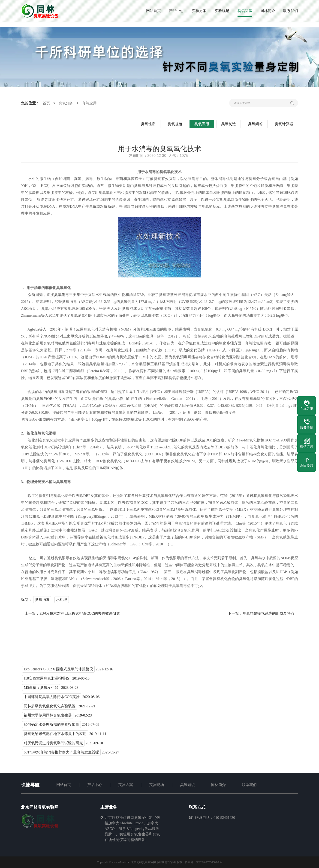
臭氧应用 (88, 103)
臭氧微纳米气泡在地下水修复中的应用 (55, 736)
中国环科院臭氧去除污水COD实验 (52, 699)
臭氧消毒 (62, 297)
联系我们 (249, 785)
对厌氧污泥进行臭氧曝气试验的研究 (53, 745)
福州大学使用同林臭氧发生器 (48, 717)
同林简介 (218, 785)
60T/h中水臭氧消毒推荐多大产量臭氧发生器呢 (61, 754)
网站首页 (64, 785)
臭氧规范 (176, 124)
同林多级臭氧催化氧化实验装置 (50, 708)
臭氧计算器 (285, 124)
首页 (45, 103)
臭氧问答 (256, 124)
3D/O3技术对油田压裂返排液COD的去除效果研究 (80, 615)
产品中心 (95, 785)
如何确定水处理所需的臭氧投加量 (51, 727)
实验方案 (126, 785)
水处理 (62, 602)
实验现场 (156, 785)
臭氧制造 (230, 124)
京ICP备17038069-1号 (209, 862)
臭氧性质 (149, 124)
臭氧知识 (65, 103)
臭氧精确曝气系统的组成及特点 (268, 615)
